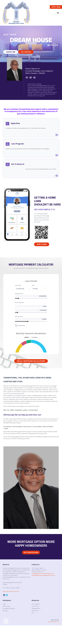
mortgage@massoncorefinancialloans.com (43, 573)
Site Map (5, 611)
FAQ (33, 613)
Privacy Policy (6, 606)
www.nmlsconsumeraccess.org (11, 591)
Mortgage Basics (36, 608)
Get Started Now (31, 552)
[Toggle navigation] (58, 13)
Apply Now (42, 244)
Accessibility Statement (9, 608)
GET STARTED (26, 52)
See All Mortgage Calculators (31, 361)
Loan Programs (36, 604)
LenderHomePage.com (53, 622)
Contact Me (11, 52)
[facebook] (4, 595)
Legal (4, 604)
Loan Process (35, 606)
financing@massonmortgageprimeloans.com (43, 575)
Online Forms (35, 611)
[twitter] (7, 595)
